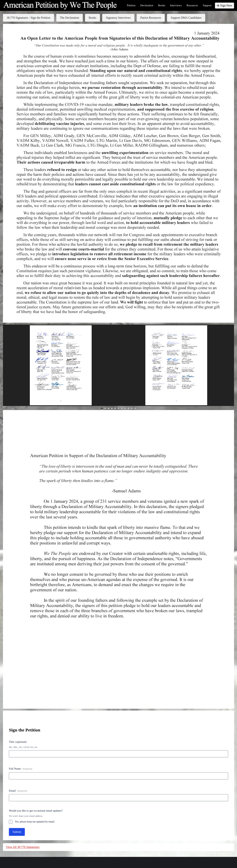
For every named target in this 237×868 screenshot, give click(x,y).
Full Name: (21, 769)
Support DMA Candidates (186, 18)
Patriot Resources (151, 18)
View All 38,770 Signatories (23, 847)
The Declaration (70, 18)
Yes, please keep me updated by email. (35, 822)
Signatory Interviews (118, 18)
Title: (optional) (18, 742)
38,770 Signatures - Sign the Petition (29, 18)
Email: (18, 791)
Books (92, 18)
